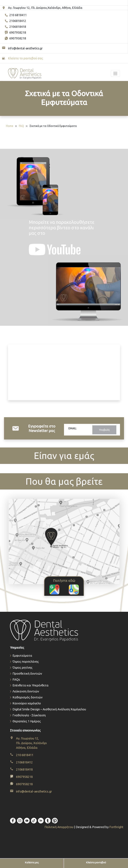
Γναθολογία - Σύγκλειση (29, 715)
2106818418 (15, 27)
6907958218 (15, 33)
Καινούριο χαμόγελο (27, 703)
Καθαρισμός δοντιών (27, 697)
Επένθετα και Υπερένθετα (30, 685)
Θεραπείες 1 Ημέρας (27, 721)
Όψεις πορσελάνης (26, 662)
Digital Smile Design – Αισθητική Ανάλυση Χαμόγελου (49, 709)
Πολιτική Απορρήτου (59, 827)
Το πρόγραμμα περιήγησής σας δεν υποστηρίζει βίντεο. (64, 372)
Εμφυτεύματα (22, 656)
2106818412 (15, 21)
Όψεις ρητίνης (22, 668)
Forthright (116, 827)
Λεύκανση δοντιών (26, 691)
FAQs (16, 680)
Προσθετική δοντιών (27, 674)
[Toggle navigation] (115, 73)
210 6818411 (16, 15)
